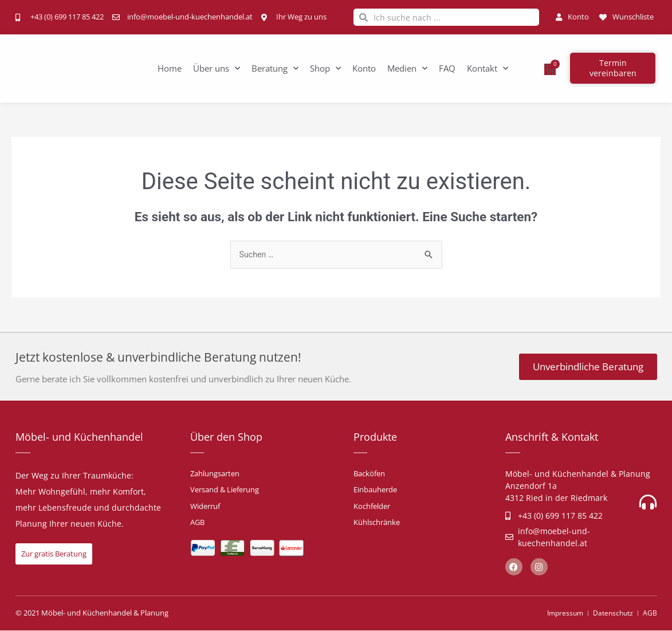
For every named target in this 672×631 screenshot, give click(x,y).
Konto (364, 68)
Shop (325, 68)
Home (170, 68)
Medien (407, 68)
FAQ (447, 68)
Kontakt (488, 68)
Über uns (217, 68)
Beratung (275, 68)
